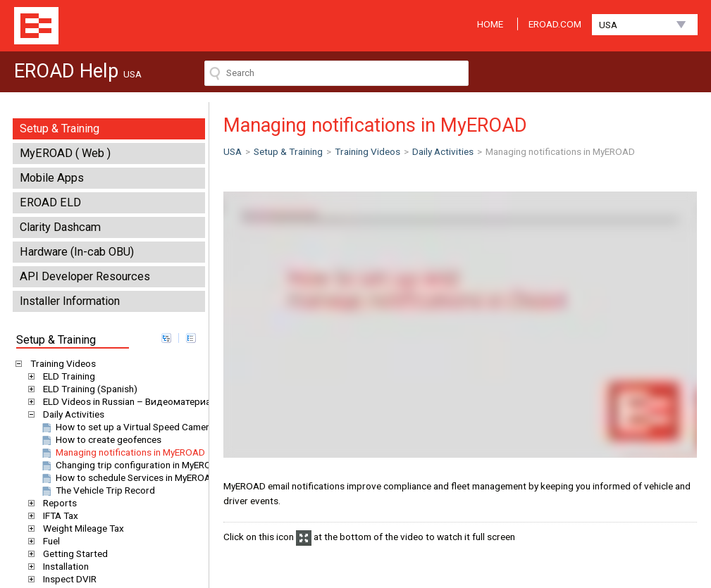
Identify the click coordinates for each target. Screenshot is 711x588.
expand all (166, 338)
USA (608, 25)
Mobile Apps (52, 178)
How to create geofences (100, 439)
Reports (57, 503)
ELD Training (67, 376)
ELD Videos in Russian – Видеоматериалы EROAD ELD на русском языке (197, 401)
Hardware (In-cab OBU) (77, 252)
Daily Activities (71, 414)
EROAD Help (36, 26)
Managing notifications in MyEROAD (122, 452)
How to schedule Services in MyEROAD (128, 477)
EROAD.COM (555, 24)
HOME (490, 24)
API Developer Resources (85, 276)
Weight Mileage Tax (81, 528)
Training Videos (61, 363)
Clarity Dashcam (60, 227)
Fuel (49, 541)
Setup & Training (60, 129)
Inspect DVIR (67, 579)
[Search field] (336, 73)
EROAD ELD (50, 202)
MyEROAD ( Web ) (65, 153)
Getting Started (73, 553)
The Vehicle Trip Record (97, 490)
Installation (63, 566)
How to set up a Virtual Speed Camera (127, 427)
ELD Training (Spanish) (88, 389)
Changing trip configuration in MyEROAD (132, 465)
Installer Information (70, 301)
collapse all (191, 338)
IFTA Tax (58, 515)
